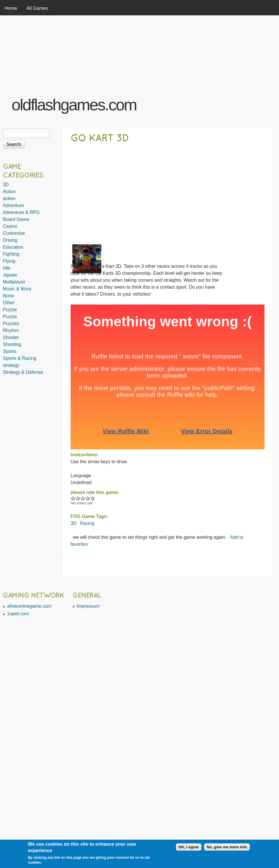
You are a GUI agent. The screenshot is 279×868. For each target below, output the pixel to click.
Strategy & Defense (23, 372)
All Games (37, 8)
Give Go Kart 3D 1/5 (73, 498)
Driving (10, 240)
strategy (11, 365)
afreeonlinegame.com (29, 606)
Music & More (17, 289)
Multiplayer (14, 282)
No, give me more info (227, 847)
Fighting (11, 254)
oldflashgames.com (74, 105)
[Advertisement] (204, 70)
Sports (10, 351)
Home (11, 8)
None (8, 296)
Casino (10, 226)
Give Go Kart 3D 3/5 (83, 498)
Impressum (88, 606)
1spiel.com (18, 614)
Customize (14, 233)
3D (74, 523)
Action (9, 192)
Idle (7, 268)
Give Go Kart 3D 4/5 (88, 498)
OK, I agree (189, 847)
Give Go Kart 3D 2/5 (78, 498)
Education (13, 247)
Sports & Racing (20, 358)
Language (81, 476)
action (9, 198)
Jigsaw (10, 275)
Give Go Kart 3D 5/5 (93, 498)
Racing (87, 523)
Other (9, 303)
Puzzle (10, 310)
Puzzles (11, 324)
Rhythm (11, 330)
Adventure (13, 205)
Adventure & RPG (21, 212)
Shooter (11, 337)
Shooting (12, 344)
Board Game (16, 219)
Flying (9, 261)
